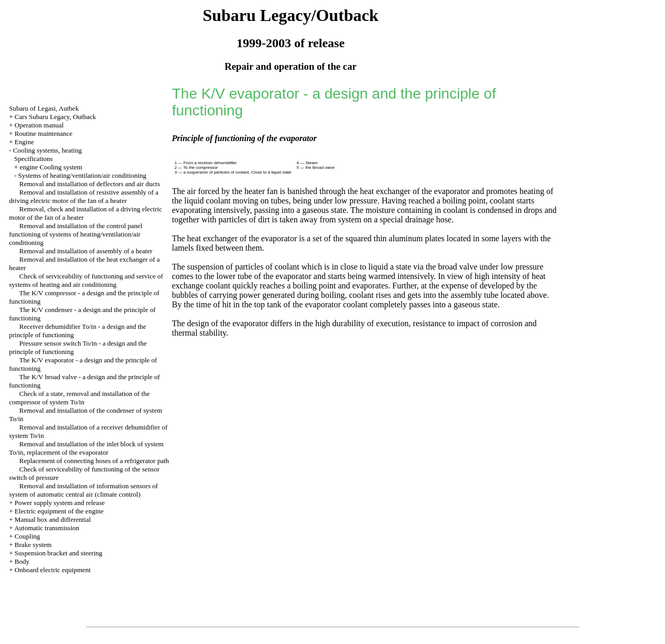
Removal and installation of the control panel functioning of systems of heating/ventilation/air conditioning (76, 234)
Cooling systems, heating (47, 150)
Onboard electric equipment (53, 570)
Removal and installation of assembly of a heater (86, 251)
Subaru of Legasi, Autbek (44, 108)
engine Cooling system (51, 167)
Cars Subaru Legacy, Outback (55, 117)
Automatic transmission (47, 528)
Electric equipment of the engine (59, 511)
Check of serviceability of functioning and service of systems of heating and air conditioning (86, 280)
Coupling (27, 536)
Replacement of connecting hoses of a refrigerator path (94, 461)
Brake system (33, 545)
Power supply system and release (60, 503)
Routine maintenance (44, 133)
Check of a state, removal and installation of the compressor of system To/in (79, 398)
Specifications (34, 159)
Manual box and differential (53, 519)
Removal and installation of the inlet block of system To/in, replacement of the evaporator (86, 448)
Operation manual (39, 125)
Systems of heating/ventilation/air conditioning (82, 175)
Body (22, 561)
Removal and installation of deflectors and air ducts (90, 184)
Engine (24, 142)
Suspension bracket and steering (58, 553)
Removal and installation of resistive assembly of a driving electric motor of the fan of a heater (84, 196)
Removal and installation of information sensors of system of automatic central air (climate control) (83, 490)
